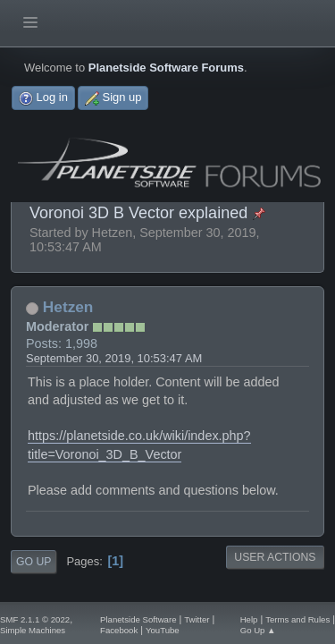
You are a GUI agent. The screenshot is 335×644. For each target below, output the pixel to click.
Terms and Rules (297, 619)
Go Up (33, 562)
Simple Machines (33, 630)
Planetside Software (138, 619)
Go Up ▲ (258, 630)
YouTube (163, 630)
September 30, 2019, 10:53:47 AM (114, 358)
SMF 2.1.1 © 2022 (35, 619)
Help (249, 619)
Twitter (197, 619)
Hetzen (68, 307)
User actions (275, 557)
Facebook (119, 630)
